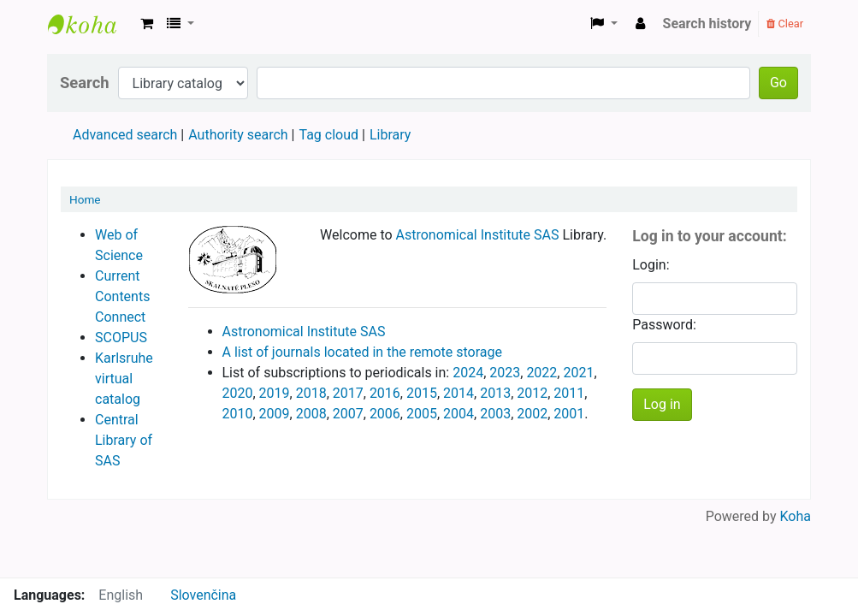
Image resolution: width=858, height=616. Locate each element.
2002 (532, 414)
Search (85, 83)
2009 (275, 414)
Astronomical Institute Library (91, 24)
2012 (532, 393)
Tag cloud (328, 135)
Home (85, 199)
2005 (422, 414)
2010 (238, 414)
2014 (459, 393)
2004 (459, 414)
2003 (495, 414)
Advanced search (125, 135)
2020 (238, 393)
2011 (569, 393)
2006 (385, 414)
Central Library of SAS (124, 440)
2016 (385, 393)
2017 (348, 393)
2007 (348, 414)
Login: (651, 265)
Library (390, 135)
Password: (664, 325)
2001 (569, 414)
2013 (495, 393)
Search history (707, 24)
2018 (311, 393)
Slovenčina (203, 595)
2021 (578, 373)
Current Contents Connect (122, 296)
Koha (796, 516)
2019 (275, 393)
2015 (422, 393)
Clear (785, 24)
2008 (311, 414)
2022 (541, 373)
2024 (468, 373)
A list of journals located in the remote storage (363, 352)
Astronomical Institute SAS (478, 235)
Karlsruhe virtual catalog (124, 379)
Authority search (238, 135)
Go (778, 83)
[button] (147, 24)
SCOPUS (121, 338)
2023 (505, 373)
